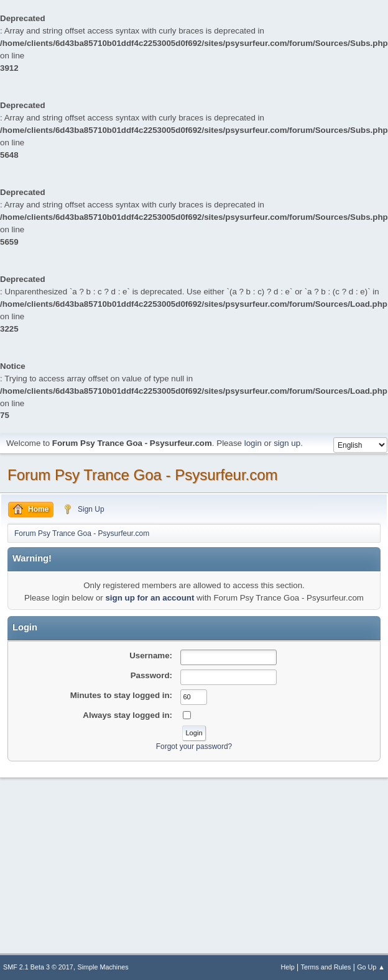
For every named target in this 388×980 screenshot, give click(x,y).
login (253, 443)
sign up (287, 443)
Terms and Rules (326, 967)
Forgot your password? (194, 746)
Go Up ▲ (371, 967)
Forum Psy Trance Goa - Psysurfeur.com (143, 475)
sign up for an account (150, 598)
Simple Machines (103, 967)
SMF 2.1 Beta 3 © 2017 (38, 967)
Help (288, 967)
